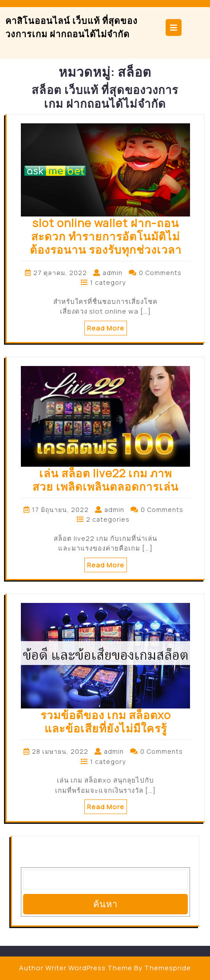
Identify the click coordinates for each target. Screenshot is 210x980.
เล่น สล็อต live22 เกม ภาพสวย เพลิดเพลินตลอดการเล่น (105, 480)
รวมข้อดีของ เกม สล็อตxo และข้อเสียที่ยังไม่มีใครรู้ (106, 722)
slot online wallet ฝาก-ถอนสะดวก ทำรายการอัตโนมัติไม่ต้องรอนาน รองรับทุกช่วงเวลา (106, 236)
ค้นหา (105, 904)
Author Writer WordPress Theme (76, 968)
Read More (106, 328)
